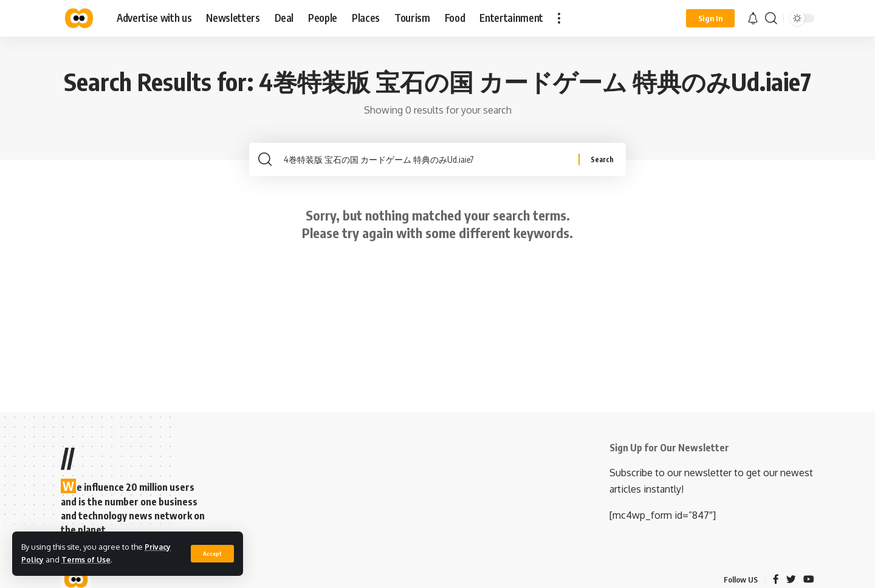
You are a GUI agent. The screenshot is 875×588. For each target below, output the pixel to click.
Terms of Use (88, 559)
